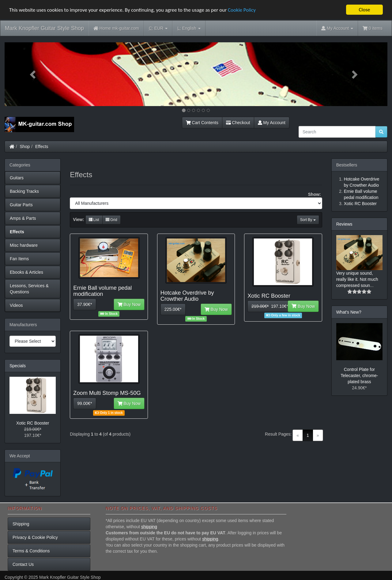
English (189, 28)
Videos (16, 305)
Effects (42, 147)
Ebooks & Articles (26, 272)
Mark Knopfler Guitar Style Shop (44, 28)
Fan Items (19, 259)
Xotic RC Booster (33, 423)
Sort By (308, 220)
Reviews (344, 224)
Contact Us (23, 564)
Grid (111, 220)
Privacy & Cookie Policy (35, 537)
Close (364, 10)
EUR (158, 28)
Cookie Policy (242, 10)
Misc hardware (24, 245)
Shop (25, 147)
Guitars (17, 178)
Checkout (238, 123)
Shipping (21, 524)
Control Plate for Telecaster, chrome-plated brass (359, 376)
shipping (149, 527)
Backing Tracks (24, 191)
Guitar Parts (21, 205)
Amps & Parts (23, 218)
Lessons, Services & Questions (29, 289)
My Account (272, 123)
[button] (33, 74)
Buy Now (129, 304)
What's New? (349, 312)
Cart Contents (202, 123)
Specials (18, 366)
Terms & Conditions (31, 551)
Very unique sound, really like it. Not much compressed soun (357, 279)
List (94, 220)
